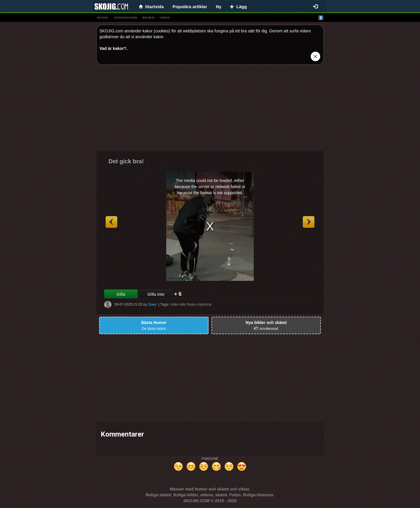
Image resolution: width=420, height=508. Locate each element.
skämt (103, 17)
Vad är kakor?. (113, 48)
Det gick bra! (126, 161)
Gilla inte (156, 294)
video (165, 17)
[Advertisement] (210, 110)
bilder (148, 17)
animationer (125, 17)
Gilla (121, 294)
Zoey (152, 304)
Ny (219, 7)
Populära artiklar (190, 7)
